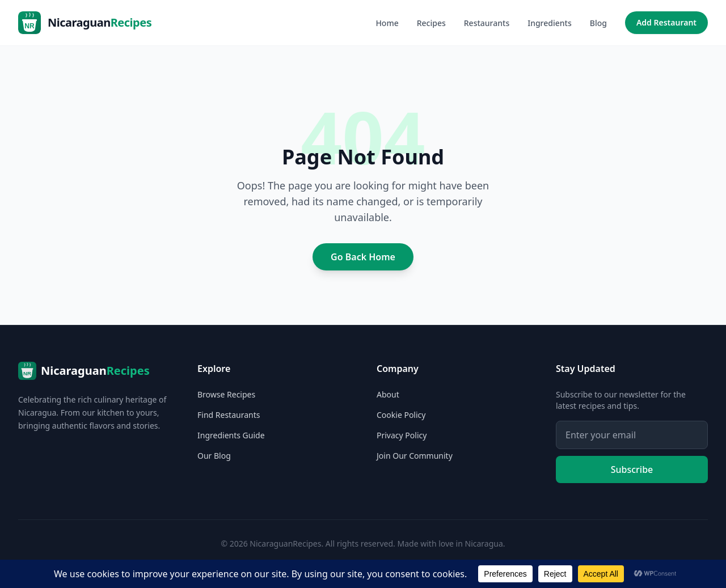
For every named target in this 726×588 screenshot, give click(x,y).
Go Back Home (363, 257)
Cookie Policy (401, 415)
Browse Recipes (226, 394)
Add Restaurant (666, 22)
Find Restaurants (229, 415)
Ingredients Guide (231, 435)
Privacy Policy (402, 435)
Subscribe (632, 469)
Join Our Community (415, 456)
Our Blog (214, 456)
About (388, 394)
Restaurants (487, 23)
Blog (598, 23)
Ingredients (550, 23)
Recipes (431, 23)
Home (387, 23)
